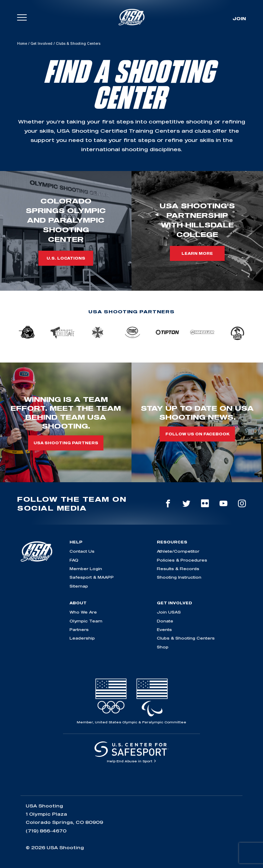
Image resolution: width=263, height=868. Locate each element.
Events (164, 629)
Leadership (82, 638)
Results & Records (178, 569)
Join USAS (169, 612)
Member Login (86, 569)
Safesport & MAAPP (92, 577)
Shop (163, 647)
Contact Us (82, 551)
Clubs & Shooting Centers (186, 638)
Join (239, 18)
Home (22, 43)
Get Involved (41, 43)
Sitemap (79, 586)
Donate (165, 621)
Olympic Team (86, 621)
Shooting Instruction (179, 577)
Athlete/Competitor (178, 551)
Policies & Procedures (182, 560)
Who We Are (83, 612)
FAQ (74, 560)
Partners (79, 629)
